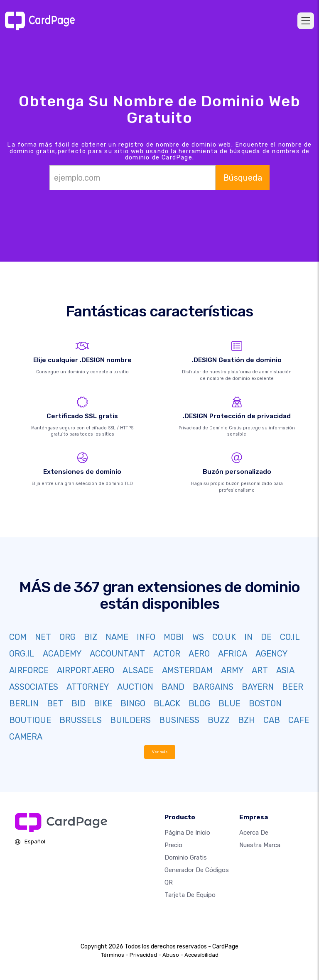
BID (79, 703)
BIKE (103, 703)
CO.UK (224, 637)
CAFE (299, 720)
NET (43, 637)
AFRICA (233, 654)
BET (55, 703)
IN (248, 637)
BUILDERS (130, 720)
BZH (247, 720)
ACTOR (167, 654)
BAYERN (258, 687)
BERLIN (24, 703)
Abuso (171, 955)
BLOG (199, 703)
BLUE (229, 703)
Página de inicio (187, 833)
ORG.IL (22, 654)
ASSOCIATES (34, 687)
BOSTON (265, 703)
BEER (293, 687)
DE (266, 637)
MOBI (174, 637)
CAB (272, 720)
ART (260, 670)
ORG (67, 637)
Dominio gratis (186, 857)
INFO (146, 637)
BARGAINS (213, 687)
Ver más (160, 752)
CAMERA (26, 737)
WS (198, 637)
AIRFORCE (29, 670)
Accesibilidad (201, 955)
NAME (117, 637)
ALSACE (138, 670)
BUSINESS (179, 720)
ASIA (285, 670)
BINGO (133, 703)
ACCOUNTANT (117, 654)
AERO (199, 654)
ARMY (232, 670)
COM (18, 637)
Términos (113, 955)
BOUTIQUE (30, 720)
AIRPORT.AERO (86, 670)
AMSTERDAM (187, 670)
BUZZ (219, 720)
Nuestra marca (260, 845)
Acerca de (254, 833)
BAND (173, 687)
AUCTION (135, 687)
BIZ (91, 637)
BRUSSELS (81, 720)
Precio (173, 845)
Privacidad (143, 955)
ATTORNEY (88, 687)
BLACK (167, 703)
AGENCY (271, 654)
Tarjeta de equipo (190, 895)
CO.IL (290, 637)
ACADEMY (62, 654)
